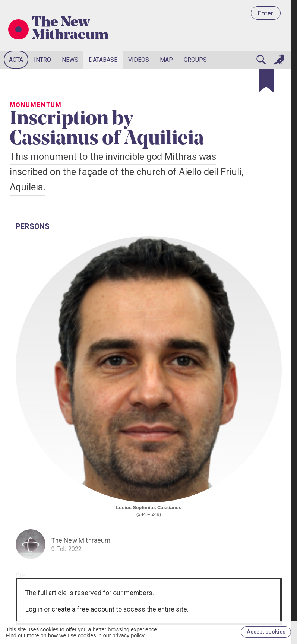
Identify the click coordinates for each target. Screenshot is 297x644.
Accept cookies (266, 632)
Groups (195, 60)
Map (166, 60)
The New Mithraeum (70, 29)
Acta (16, 60)
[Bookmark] (266, 80)
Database (103, 60)
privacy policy (128, 635)
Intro (42, 60)
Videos (139, 60)
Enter (266, 13)
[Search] (261, 60)
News (70, 60)
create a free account (83, 609)
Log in (34, 609)
